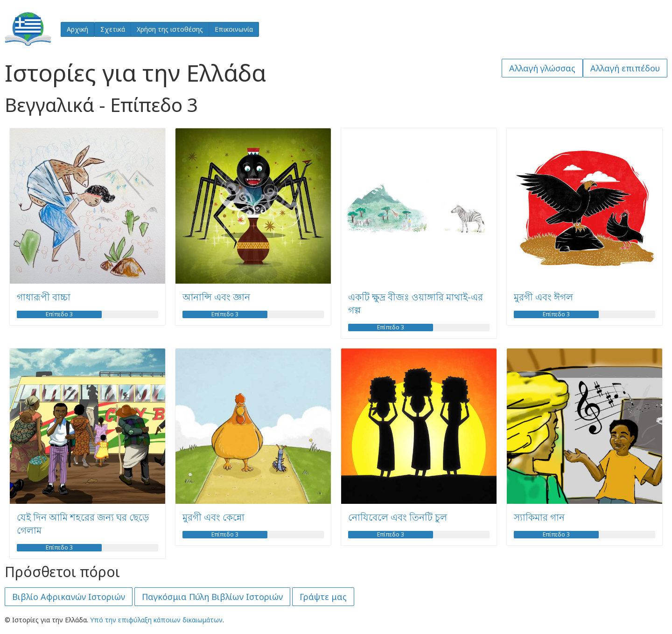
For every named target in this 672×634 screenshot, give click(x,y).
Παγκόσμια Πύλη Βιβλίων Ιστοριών (212, 597)
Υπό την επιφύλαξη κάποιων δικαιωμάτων (156, 620)
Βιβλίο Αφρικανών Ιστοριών (69, 597)
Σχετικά (113, 29)
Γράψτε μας (323, 597)
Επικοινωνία (234, 29)
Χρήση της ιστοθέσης (170, 29)
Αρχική (77, 29)
